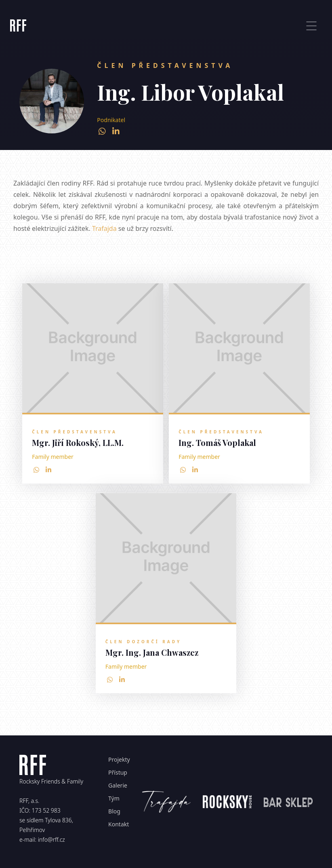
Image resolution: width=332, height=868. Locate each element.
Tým (114, 798)
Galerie (118, 785)
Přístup (118, 772)
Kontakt (119, 824)
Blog (114, 811)
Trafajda (104, 228)
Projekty (119, 759)
